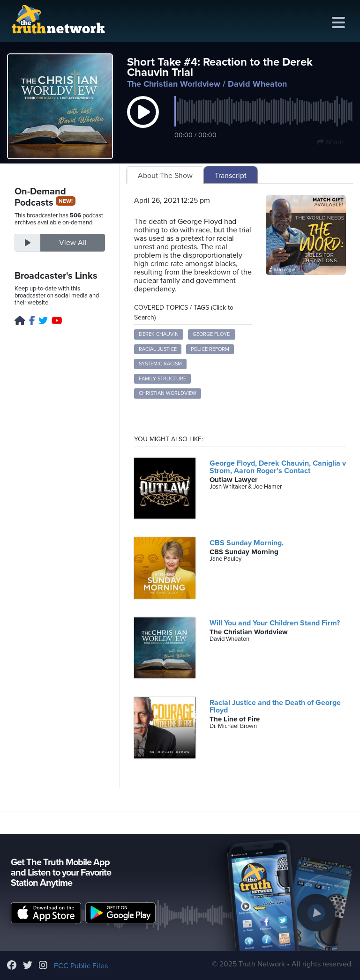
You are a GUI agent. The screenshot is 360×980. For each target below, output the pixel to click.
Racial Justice (158, 349)
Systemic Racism (160, 364)
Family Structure (162, 379)
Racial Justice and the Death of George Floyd (275, 706)
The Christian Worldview (174, 84)
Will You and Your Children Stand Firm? (275, 623)
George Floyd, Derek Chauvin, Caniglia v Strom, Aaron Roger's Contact (278, 467)
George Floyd (212, 334)
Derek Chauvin (159, 334)
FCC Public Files (81, 966)
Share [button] (330, 142)
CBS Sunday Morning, (247, 543)
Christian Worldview (168, 393)
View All (73, 243)
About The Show (165, 176)
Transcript (231, 176)
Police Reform (210, 349)
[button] (143, 122)
